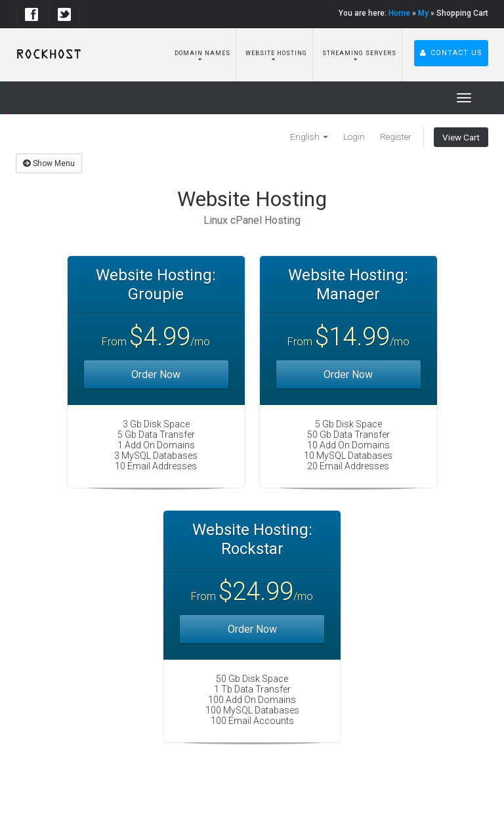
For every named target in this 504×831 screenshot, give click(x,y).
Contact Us (451, 53)
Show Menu (49, 163)
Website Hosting (275, 53)
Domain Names (201, 53)
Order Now (156, 374)
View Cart (461, 137)
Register (396, 137)
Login (354, 137)
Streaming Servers (358, 53)
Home (399, 13)
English (309, 137)
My (423, 13)
